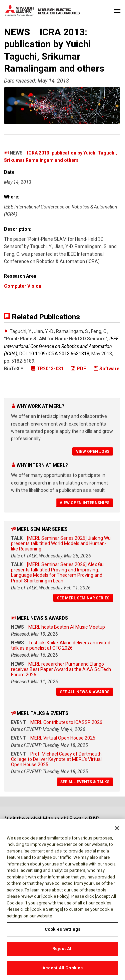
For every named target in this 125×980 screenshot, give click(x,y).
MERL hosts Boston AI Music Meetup (67, 627)
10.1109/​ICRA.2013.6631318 (59, 354)
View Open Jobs (93, 452)
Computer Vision (23, 286)
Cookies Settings (62, 933)
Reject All (62, 952)
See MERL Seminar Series (83, 598)
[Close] (117, 831)
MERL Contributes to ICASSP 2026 (66, 722)
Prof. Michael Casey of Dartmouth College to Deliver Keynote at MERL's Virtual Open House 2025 (56, 759)
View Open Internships (84, 503)
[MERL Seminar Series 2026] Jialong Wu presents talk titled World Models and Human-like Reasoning (61, 543)
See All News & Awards (85, 692)
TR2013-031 (47, 369)
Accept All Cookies (62, 971)
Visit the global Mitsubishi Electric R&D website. (52, 822)
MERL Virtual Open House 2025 (63, 738)
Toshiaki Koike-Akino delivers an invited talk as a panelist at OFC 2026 (61, 645)
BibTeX (14, 369)
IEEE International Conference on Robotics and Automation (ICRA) (61, 346)
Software (106, 369)
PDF (78, 369)
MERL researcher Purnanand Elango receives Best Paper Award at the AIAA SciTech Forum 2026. (61, 669)
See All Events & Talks (85, 782)
